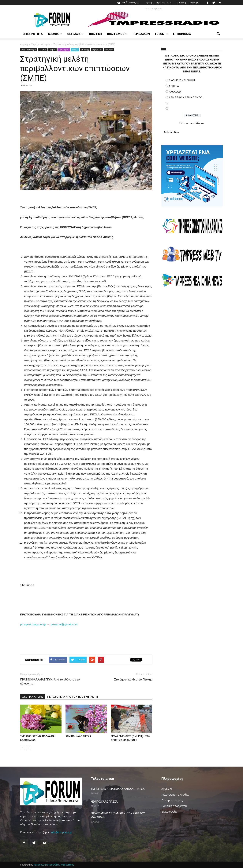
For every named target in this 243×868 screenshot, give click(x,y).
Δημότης (85, 50)
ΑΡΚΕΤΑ (174, 86)
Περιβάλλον (141, 34)
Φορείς (75, 50)
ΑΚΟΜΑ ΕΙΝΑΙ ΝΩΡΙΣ (182, 80)
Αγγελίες (167, 789)
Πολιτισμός (117, 34)
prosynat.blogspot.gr (33, 624)
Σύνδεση (182, 3)
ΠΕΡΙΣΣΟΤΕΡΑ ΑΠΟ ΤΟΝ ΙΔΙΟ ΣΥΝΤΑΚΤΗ (73, 697)
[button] (218, 34)
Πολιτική (95, 34)
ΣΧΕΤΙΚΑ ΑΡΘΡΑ (33, 697)
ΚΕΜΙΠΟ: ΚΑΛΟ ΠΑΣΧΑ (78, 736)
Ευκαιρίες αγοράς (172, 800)
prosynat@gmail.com (64, 624)
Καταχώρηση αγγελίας (175, 795)
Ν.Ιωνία (55, 34)
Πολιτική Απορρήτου (174, 806)
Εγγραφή (194, 3)
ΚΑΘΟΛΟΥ (175, 92)
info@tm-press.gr (61, 832)
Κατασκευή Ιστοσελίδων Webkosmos (54, 865)
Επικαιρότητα (33, 34)
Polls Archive (171, 132)
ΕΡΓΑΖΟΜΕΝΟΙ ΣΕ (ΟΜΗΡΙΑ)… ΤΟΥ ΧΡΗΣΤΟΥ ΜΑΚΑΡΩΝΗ (118, 815)
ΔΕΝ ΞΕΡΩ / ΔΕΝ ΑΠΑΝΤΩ (186, 97)
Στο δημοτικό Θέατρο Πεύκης (133, 680)
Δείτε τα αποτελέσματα (192, 123)
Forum (161, 34)
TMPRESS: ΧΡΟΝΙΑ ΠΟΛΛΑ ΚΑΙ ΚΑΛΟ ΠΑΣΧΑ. (118, 789)
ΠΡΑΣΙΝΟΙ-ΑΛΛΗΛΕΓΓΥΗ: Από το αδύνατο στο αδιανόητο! (50, 682)
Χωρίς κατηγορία (29, 50)
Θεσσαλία (75, 34)
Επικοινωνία (182, 34)
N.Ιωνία (43, 50)
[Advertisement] (192, 323)
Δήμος (52, 50)
